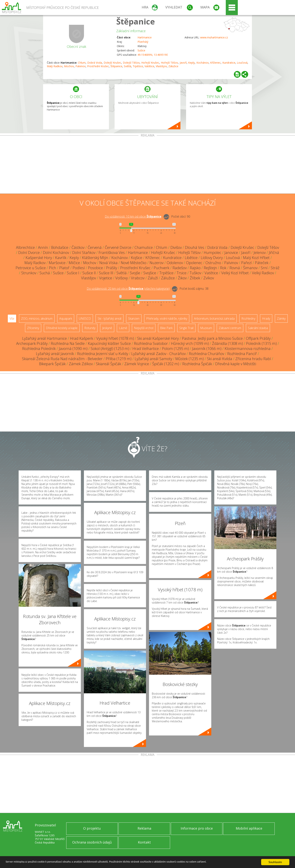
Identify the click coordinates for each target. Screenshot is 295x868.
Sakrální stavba (258, 328)
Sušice (141, 50)
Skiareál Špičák (109, 364)
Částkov (78, 247)
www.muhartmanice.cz (214, 37)
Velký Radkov (263, 273)
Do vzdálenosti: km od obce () (128, 289)
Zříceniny (33, 328)
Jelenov (260, 253)
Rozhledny (248, 319)
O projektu (92, 828)
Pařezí (246, 263)
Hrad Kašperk (82, 338)
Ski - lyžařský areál (109, 319)
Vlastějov (161, 66)
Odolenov (175, 263)
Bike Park (166, 328)
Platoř (64, 268)
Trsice (182, 273)
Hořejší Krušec (150, 63)
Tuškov (195, 273)
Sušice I (73, 273)
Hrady (266, 319)
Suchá (45, 273)
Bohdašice (60, 247)
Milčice (74, 263)
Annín (43, 247)
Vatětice (149, 66)
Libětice (191, 258)
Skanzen (134, 319)
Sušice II (89, 273)
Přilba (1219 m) (119, 359)
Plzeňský (143, 42)
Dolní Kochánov (56, 253)
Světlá (127, 66)
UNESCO (85, 319)
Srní (264, 268)
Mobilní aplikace (249, 828)
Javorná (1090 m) (73, 349)
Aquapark (66, 319)
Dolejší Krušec (112, 63)
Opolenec (194, 263)
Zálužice (173, 66)
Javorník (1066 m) (207, 349)
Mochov (69, 66)
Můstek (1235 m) (190, 359)
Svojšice (150, 273)
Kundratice (229, 63)
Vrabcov (138, 278)
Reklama (144, 828)
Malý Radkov (55, 66)
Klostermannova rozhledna (248, 349)
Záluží (153, 278)
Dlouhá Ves (195, 247)
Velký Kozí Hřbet (235, 273)
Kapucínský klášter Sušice (109, 343)
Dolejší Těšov (131, 63)
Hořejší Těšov (169, 63)
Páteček (262, 263)
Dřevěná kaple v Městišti (236, 364)
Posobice (95, 268)
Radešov (180, 268)
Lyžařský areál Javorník (55, 354)
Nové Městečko (134, 263)
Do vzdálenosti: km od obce (133, 216)
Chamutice (144, 247)
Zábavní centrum (230, 328)
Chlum (82, 63)
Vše (12, 319)
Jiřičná (274, 253)
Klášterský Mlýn (95, 258)
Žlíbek (195, 278)
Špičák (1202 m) (166, 364)
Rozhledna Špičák (197, 364)
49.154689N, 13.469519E (153, 55)
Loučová (242, 63)
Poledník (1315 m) (261, 343)
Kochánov (203, 63)
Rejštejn (210, 268)
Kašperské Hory (39, 258)
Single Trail (186, 328)
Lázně (123, 328)
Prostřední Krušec (98, 66)
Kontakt (144, 842)
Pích (52, 268)
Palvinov (81, 66)
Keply (191, 63)
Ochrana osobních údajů (92, 842)
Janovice (231, 253)
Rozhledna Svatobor (151, 343)
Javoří (183, 63)
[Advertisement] (147, 165)
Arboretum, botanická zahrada (214, 319)
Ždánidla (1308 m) (227, 343)
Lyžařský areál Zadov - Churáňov (159, 354)
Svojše (135, 273)
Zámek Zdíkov (81, 364)
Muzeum (206, 328)
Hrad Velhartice (146, 349)
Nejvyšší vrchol (144, 328)
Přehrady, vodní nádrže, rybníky (167, 319)
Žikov (182, 278)
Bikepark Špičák (52, 364)
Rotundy (90, 328)
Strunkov (29, 273)
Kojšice (137, 258)
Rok (223, 268)
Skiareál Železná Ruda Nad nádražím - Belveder (62, 359)
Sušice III (106, 273)
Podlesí (79, 268)
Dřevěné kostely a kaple (62, 328)
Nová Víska (108, 263)
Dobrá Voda (95, 63)
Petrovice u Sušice (31, 268)
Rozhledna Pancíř (242, 354)
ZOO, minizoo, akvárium (37, 319)
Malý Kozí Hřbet (256, 258)
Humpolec (213, 253)
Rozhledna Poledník (39, 349)
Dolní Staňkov (84, 253)
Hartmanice (145, 37)
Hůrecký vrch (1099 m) (190, 343)
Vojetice (106, 278)
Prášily (112, 268)
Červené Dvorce (118, 247)
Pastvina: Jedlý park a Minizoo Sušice (212, 338)
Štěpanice (136, 21)
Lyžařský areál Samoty (153, 359)
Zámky (281, 319)
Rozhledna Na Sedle (68, 343)
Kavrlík (61, 258)
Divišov (176, 247)
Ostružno (213, 263)
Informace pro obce (197, 828)
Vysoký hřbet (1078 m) (115, 338)
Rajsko (195, 268)
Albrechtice (25, 247)
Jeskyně (107, 328)
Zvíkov (209, 278)
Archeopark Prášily (32, 343)
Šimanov (250, 268)
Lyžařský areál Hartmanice (44, 338)
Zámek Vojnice (137, 364)
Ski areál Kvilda (220, 359)
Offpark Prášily (258, 338)
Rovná (235, 268)
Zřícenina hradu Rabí (253, 359)
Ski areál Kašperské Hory (158, 338)
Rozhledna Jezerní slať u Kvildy (103, 354)
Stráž (275, 268)
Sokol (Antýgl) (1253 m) (110, 349)
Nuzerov (157, 263)
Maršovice (57, 263)
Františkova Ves (112, 253)
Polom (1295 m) (175, 349)
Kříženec (215, 63)
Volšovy (122, 278)
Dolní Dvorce (29, 253)
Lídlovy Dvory (212, 258)
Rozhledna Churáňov (206, 354)
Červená (95, 247)
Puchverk (162, 268)
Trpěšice (138, 66)
